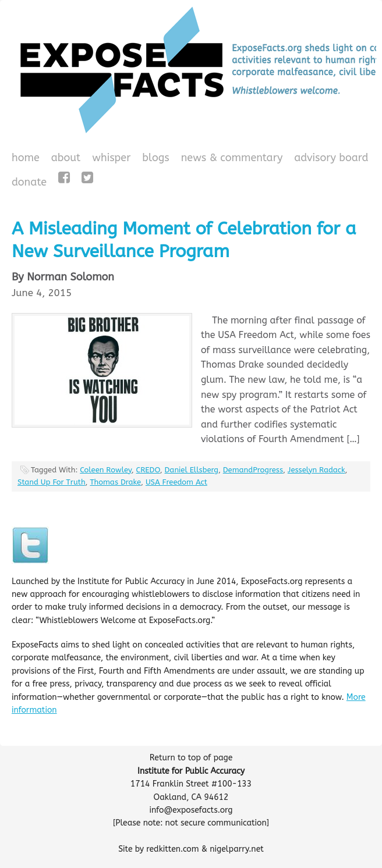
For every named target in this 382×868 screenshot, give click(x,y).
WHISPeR (111, 158)
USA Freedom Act (176, 482)
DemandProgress (253, 470)
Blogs (154, 159)
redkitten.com (172, 849)
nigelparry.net (237, 849)
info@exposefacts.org (191, 810)
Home (26, 158)
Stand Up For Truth (52, 482)
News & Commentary (232, 158)
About (66, 158)
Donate (28, 183)
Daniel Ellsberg (192, 470)
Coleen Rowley (106, 470)
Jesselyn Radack (316, 470)
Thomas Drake (115, 482)
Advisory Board (331, 158)
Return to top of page (191, 758)
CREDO (148, 470)
